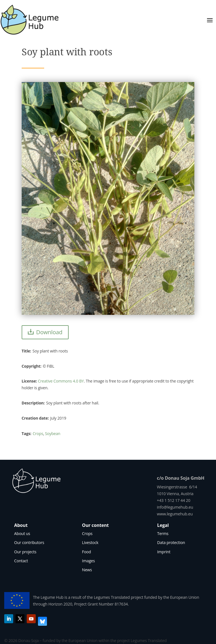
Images (89, 561)
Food (87, 552)
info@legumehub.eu (175, 507)
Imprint (164, 552)
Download (49, 332)
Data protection (171, 542)
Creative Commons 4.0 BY (61, 381)
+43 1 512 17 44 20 (174, 500)
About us (22, 533)
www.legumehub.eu (175, 514)
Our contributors (29, 542)
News (87, 570)
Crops (38, 433)
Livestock (90, 542)
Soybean (53, 433)
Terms (163, 533)
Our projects (25, 552)
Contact (21, 561)
